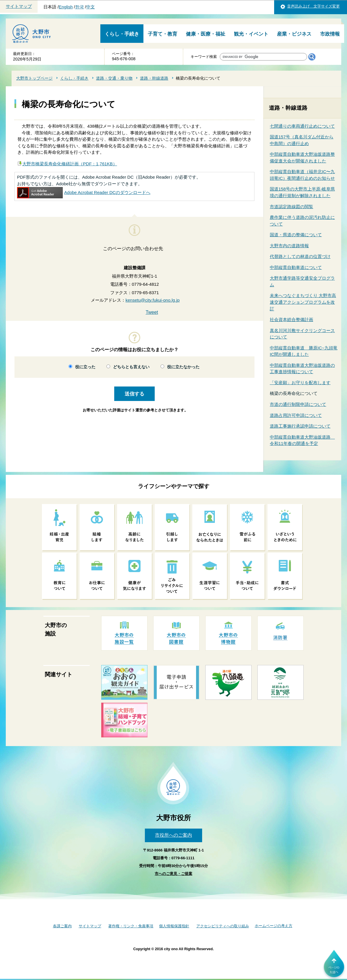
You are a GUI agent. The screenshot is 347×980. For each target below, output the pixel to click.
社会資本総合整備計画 (291, 319)
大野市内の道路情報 (289, 246)
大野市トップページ (34, 78)
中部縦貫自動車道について (296, 267)
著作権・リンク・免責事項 (131, 926)
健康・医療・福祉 (206, 34)
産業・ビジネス (294, 34)
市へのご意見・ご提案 (173, 874)
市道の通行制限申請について (298, 404)
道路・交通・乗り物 (114, 78)
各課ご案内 (62, 926)
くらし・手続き (122, 34)
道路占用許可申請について (296, 415)
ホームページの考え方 (274, 926)
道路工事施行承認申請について (300, 426)
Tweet (152, 312)
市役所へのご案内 (173, 835)
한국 (80, 7)
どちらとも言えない (131, 367)
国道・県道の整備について (296, 235)
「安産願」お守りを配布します (300, 383)
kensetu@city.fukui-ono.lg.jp (153, 300)
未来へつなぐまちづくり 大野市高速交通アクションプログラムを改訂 (303, 302)
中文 (91, 7)
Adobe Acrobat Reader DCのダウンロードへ (84, 192)
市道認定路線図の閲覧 (291, 207)
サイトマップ (19, 6)
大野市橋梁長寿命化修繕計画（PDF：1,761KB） (70, 164)
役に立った (85, 367)
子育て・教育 (163, 34)
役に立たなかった (183, 367)
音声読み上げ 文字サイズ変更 (313, 6)
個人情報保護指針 (174, 926)
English (66, 7)
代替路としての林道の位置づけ (300, 256)
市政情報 (330, 34)
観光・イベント (251, 34)
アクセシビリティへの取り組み (223, 926)
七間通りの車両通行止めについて (302, 126)
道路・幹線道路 (154, 78)
